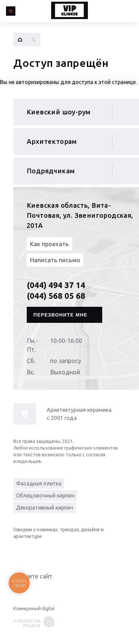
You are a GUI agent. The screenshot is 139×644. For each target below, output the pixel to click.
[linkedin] (20, 552)
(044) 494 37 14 (56, 285)
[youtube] (33, 552)
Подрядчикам (51, 171)
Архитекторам (52, 141)
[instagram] (60, 552)
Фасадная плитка (39, 483)
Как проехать (49, 244)
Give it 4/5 (41, 590)
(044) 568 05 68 (56, 296)
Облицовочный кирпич (45, 495)
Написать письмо (55, 260)
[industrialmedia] (35, 622)
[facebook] (47, 552)
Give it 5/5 (49, 590)
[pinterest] (74, 552)
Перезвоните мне (60, 315)
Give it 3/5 (33, 590)
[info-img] (25, 414)
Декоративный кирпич (45, 508)
